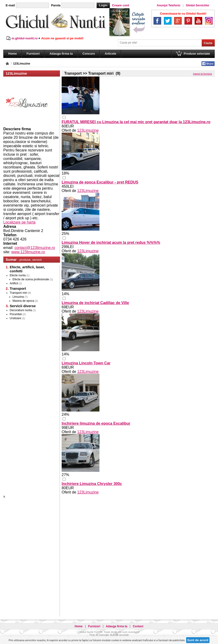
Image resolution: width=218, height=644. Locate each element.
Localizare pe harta (19, 222)
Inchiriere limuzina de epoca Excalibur (96, 423)
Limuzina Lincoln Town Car (86, 363)
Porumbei (16, 314)
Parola (56, 5)
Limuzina (18, 297)
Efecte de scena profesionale (31, 279)
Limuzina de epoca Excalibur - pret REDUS (100, 182)
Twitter (168, 21)
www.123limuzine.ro (28, 252)
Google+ (178, 21)
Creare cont (120, 5)
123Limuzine (21, 64)
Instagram (209, 21)
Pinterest (188, 21)
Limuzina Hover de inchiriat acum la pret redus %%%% (111, 243)
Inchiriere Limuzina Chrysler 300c (92, 484)
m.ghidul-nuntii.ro (25, 38)
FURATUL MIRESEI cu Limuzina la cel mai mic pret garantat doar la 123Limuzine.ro (136, 122)
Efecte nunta (18, 275)
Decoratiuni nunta (21, 310)
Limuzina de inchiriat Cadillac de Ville (95, 303)
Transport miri (18, 293)
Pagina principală (7, 63)
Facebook (157, 21)
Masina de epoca (23, 301)
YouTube (198, 21)
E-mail (10, 5)
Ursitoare (15, 318)
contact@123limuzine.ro (35, 248)
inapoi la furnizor (203, 74)
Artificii (14, 283)
